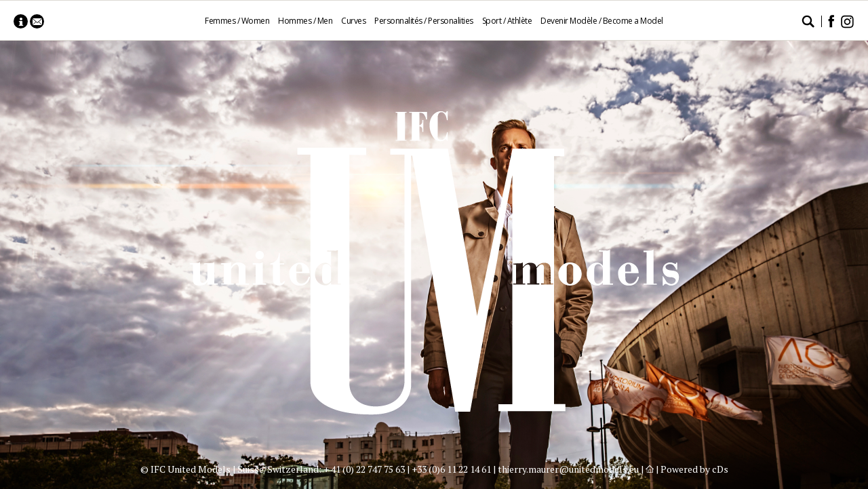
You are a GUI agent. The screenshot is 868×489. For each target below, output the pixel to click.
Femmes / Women (237, 21)
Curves (353, 21)
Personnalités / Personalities (424, 21)
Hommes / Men (305, 21)
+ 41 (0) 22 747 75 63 (364, 469)
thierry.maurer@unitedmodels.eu (568, 469)
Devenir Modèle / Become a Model (602, 21)
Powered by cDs (694, 469)
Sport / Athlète (507, 21)
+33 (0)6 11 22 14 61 (451, 469)
